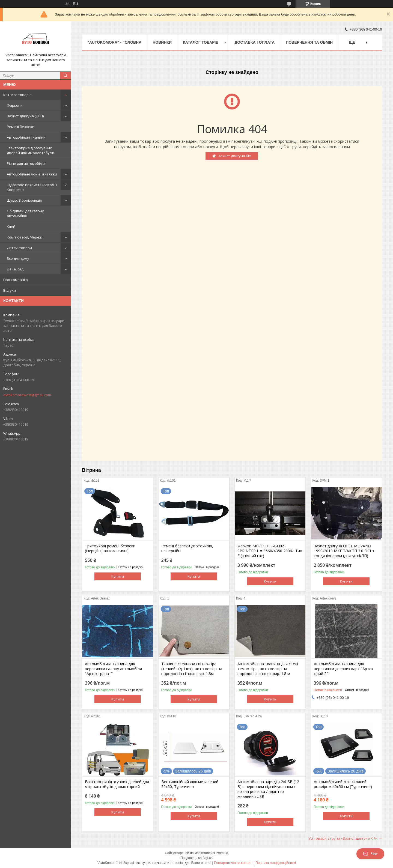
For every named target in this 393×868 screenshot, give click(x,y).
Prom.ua (222, 853)
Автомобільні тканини (26, 137)
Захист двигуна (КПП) (25, 116)
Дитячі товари (19, 248)
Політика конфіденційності (276, 863)
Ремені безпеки (21, 127)
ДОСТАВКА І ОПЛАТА (255, 42)
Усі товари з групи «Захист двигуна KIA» (343, 838)
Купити (118, 576)
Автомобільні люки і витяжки (32, 174)
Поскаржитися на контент (233, 863)
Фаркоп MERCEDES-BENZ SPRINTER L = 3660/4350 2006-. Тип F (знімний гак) (270, 551)
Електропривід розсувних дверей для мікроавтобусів (31, 150)
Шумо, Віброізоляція (24, 200)
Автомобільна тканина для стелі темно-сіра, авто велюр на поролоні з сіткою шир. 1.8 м (268, 669)
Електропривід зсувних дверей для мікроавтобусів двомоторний (117, 784)
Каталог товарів (17, 95)
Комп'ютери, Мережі (25, 237)
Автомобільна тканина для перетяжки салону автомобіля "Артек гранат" (113, 669)
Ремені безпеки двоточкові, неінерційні (187, 548)
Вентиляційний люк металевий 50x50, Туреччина (190, 784)
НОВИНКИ (162, 42)
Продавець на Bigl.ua (196, 858)
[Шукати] (65, 76)
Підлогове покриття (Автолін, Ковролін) (32, 187)
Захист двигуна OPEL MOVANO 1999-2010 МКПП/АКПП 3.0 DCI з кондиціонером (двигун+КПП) (344, 551)
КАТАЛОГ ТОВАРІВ (201, 42)
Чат (370, 854)
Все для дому (18, 258)
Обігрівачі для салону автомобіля (25, 213)
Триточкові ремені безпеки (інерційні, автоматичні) (110, 548)
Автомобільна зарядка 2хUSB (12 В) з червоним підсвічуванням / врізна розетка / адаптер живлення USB (268, 789)
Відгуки (10, 290)
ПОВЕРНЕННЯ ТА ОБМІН (309, 42)
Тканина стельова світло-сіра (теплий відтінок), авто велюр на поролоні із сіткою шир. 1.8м (192, 669)
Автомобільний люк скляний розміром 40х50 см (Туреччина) (343, 784)
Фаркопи (15, 105)
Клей (11, 226)
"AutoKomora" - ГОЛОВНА (114, 42)
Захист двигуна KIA (235, 156)
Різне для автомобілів (26, 163)
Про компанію (16, 280)
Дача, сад (15, 269)
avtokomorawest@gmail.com (27, 395)
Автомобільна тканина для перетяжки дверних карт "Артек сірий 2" (344, 669)
